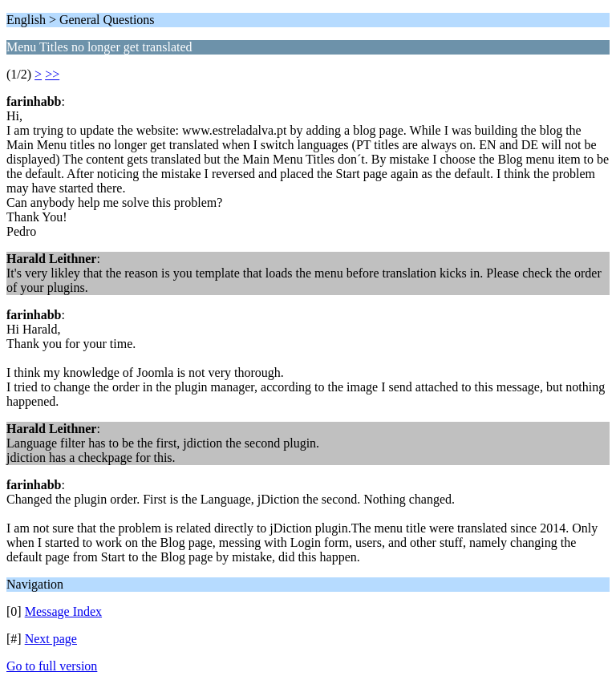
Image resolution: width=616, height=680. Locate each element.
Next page (51, 639)
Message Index (63, 611)
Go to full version (52, 666)
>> (52, 74)
